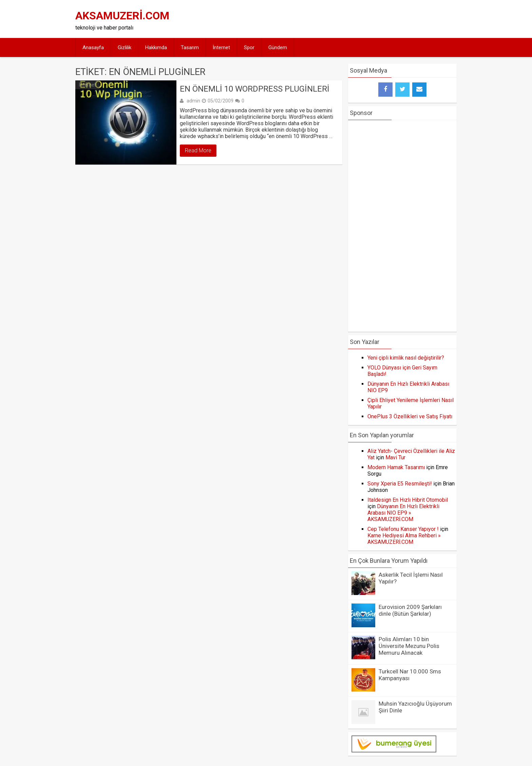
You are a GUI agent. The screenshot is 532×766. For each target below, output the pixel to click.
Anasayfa (93, 47)
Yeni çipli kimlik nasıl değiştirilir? (406, 358)
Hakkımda (156, 47)
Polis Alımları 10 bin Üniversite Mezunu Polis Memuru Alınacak (409, 646)
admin (193, 101)
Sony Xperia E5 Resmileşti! (400, 484)
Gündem (278, 47)
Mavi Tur (395, 457)
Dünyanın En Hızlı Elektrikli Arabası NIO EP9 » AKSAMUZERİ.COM (403, 513)
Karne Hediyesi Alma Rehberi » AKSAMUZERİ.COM (404, 539)
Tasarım (190, 47)
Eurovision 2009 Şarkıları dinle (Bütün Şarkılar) (410, 610)
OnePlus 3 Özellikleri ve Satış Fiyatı (410, 416)
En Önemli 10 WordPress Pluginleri (255, 89)
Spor (249, 47)
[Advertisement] (331, 19)
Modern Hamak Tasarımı (396, 467)
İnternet (221, 47)
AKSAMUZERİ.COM (122, 16)
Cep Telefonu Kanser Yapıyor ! (403, 529)
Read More (198, 150)
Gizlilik (125, 47)
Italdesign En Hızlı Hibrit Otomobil (408, 500)
